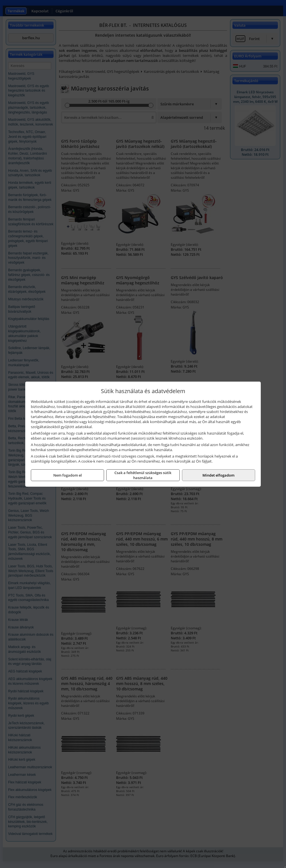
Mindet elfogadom (218, 475)
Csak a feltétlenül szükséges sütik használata (143, 475)
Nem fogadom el (68, 475)
